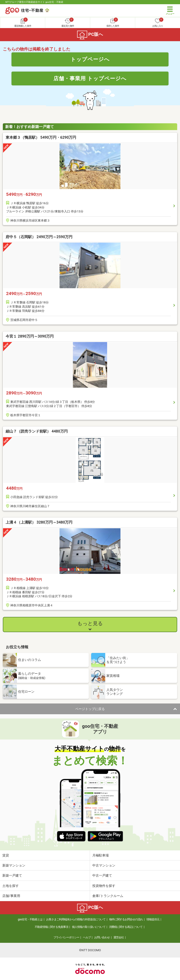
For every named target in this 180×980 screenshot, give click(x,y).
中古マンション (104, 865)
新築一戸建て (12, 875)
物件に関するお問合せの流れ (126, 919)
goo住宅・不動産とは (30, 919)
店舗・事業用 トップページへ (90, 78)
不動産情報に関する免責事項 (51, 927)
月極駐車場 (101, 855)
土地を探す (11, 886)
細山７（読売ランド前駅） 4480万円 (37, 431)
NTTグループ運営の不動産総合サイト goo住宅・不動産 (34, 2)
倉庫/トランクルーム (108, 896)
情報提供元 (153, 919)
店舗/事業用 (11, 896)
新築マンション (14, 865)
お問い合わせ (102, 937)
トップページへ (90, 59)
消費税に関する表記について (126, 927)
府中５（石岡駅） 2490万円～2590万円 (39, 237)
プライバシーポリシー (66, 937)
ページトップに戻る (90, 709)
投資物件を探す (104, 886)
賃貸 (6, 855)
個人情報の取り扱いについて (89, 927)
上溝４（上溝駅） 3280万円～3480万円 (39, 522)
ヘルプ (87, 937)
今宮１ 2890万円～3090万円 (30, 336)
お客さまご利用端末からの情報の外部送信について (76, 919)
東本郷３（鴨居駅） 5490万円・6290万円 (41, 137)
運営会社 (119, 937)
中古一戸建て (102, 875)
